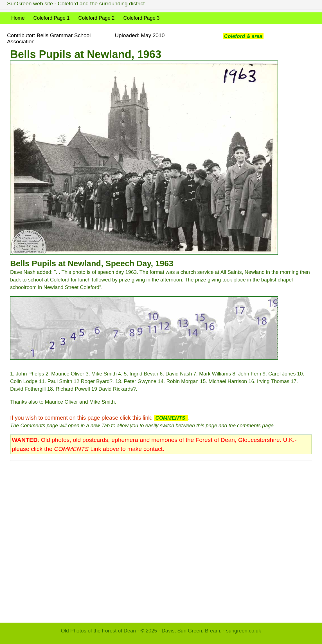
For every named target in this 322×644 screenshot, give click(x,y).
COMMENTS (171, 418)
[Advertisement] (161, 539)
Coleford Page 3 (142, 18)
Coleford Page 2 (97, 18)
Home (18, 18)
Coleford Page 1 (52, 18)
